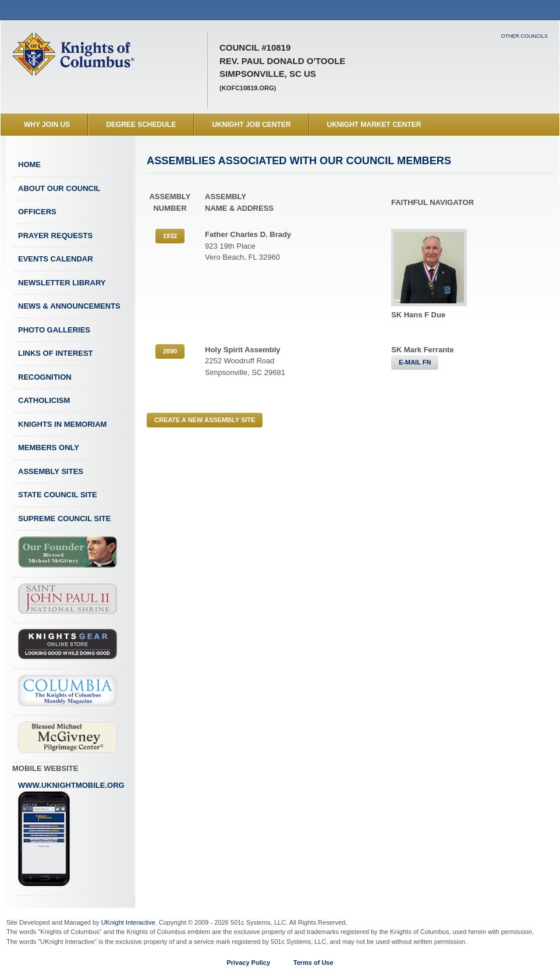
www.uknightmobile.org (71, 834)
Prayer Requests (55, 236)
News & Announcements (69, 306)
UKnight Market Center (374, 125)
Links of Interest (56, 353)
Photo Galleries (54, 330)
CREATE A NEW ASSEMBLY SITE (205, 420)
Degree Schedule (141, 125)
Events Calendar (56, 259)
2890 (170, 351)
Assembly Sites (51, 471)
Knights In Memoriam (62, 424)
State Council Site (58, 495)
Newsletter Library (62, 283)
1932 (170, 236)
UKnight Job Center (251, 125)
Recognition (45, 377)
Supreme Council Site (64, 519)
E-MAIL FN (415, 362)
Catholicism (44, 400)
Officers (37, 212)
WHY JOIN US (47, 125)
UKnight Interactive (128, 922)
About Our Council (59, 188)
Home (29, 164)
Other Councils (524, 36)
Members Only (49, 447)
